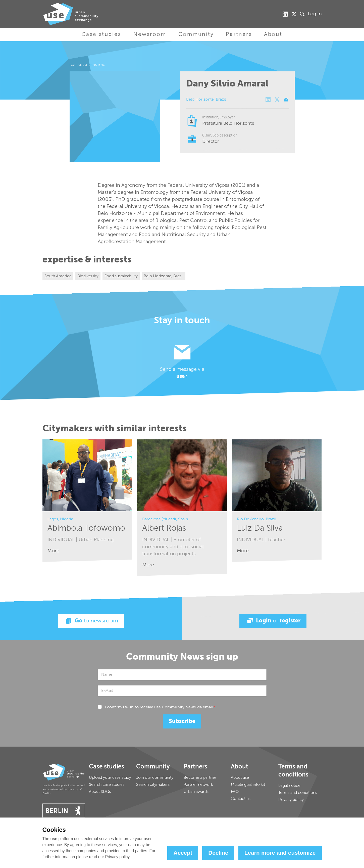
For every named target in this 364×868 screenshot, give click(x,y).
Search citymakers (153, 785)
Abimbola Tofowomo (86, 528)
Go (91, 621)
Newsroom (150, 35)
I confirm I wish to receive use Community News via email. (160, 707)
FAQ (235, 792)
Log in (315, 14)
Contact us (241, 799)
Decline (218, 853)
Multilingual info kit (248, 785)
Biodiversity (88, 276)
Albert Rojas (164, 528)
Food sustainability (121, 276)
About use (240, 778)
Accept (183, 853)
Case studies (101, 35)
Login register (273, 621)
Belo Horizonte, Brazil (164, 276)
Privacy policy (291, 800)
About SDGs (100, 792)
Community (196, 35)
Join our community (155, 778)
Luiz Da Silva (260, 528)
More (53, 551)
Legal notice (289, 786)
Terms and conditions (298, 793)
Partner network (198, 785)
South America (58, 276)
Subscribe (182, 721)
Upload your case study (110, 778)
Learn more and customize (280, 853)
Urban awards (196, 792)
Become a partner (200, 778)
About (273, 35)
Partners (239, 35)
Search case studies (107, 785)
